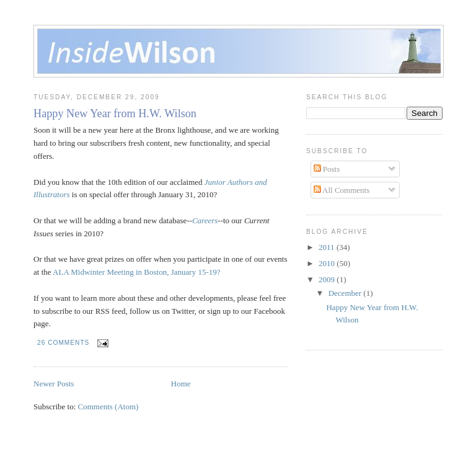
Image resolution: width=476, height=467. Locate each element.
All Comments (342, 190)
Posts (327, 169)
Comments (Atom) (108, 407)
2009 (328, 279)
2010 (328, 263)
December (346, 293)
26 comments (63, 343)
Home (181, 384)
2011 (328, 247)
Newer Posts (54, 384)
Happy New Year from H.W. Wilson (115, 113)
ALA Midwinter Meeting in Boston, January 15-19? (136, 272)
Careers (205, 220)
